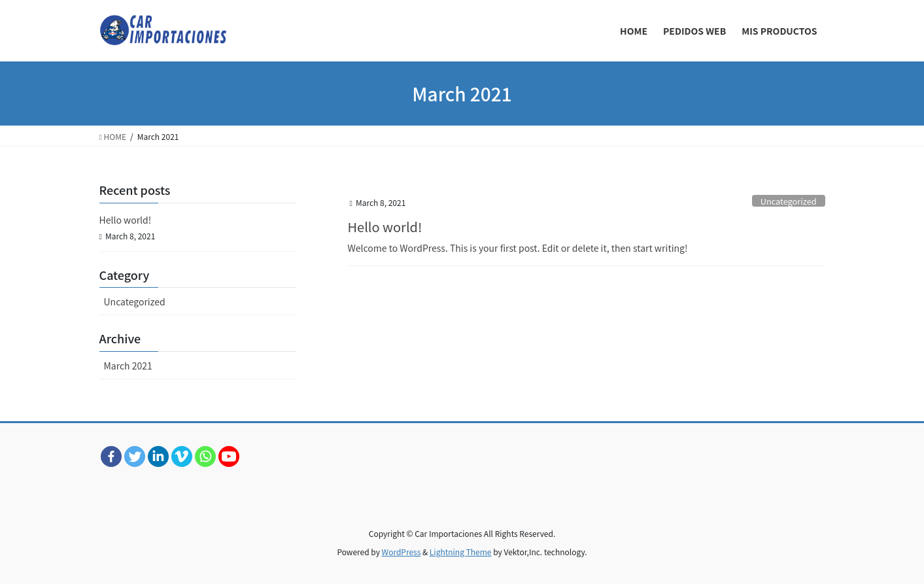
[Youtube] (229, 456)
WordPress (402, 552)
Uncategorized (789, 201)
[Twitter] (135, 456)
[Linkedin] (158, 456)
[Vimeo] (182, 456)
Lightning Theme (461, 552)
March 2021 (128, 366)
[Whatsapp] (205, 456)
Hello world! (385, 227)
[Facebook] (111, 456)
